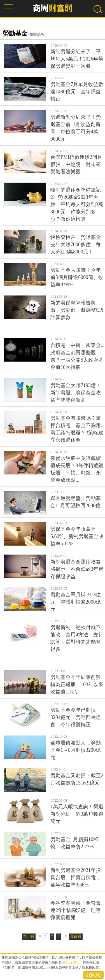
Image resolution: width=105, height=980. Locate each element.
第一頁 (29, 936)
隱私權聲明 (71, 963)
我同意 (93, 975)
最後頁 (76, 936)
